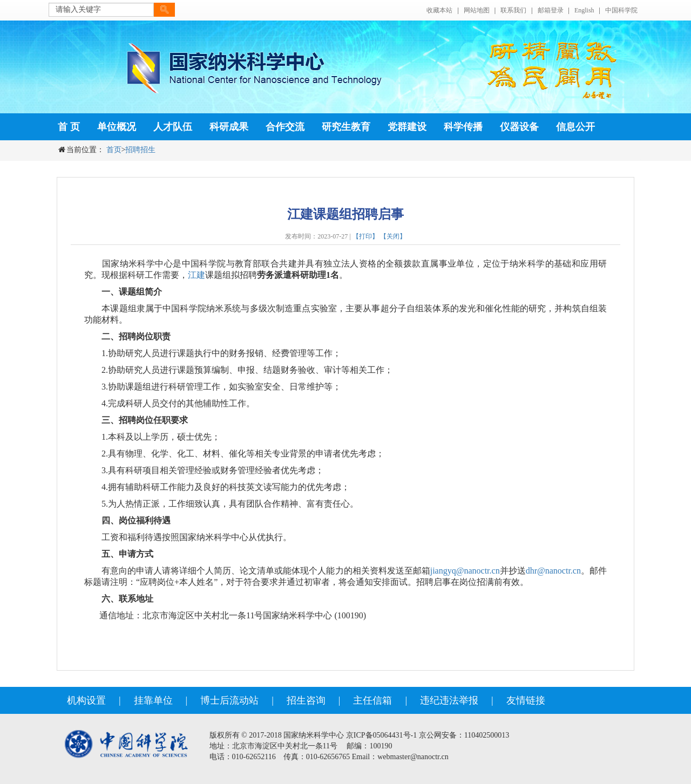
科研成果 (229, 127)
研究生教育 (346, 127)
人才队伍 (173, 127)
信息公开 (575, 127)
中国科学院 (621, 10)
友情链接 (526, 700)
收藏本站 (439, 10)
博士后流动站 (229, 700)
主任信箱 (372, 700)
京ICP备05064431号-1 (381, 735)
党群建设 (407, 127)
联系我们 (513, 10)
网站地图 (477, 10)
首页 (114, 150)
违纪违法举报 (449, 700)
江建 (197, 275)
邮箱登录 (551, 10)
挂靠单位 (153, 700)
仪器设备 (519, 127)
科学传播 (463, 127)
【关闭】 (393, 236)
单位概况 (117, 127)
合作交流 (285, 127)
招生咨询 (306, 700)
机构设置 (86, 700)
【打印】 (365, 236)
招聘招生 (140, 150)
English (584, 10)
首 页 (69, 127)
